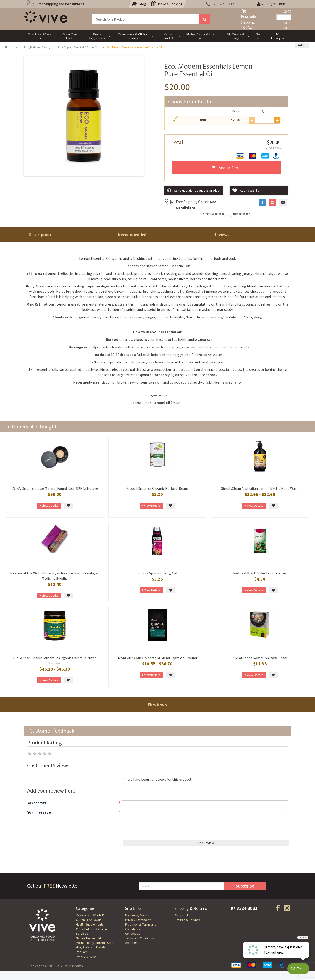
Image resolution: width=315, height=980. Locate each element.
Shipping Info (183, 915)
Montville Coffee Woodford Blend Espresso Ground (157, 658)
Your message (39, 812)
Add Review (206, 843)
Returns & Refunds (187, 920)
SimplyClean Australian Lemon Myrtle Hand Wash (260, 488)
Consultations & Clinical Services (92, 931)
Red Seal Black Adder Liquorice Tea (260, 573)
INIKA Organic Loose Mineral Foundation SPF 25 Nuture (55, 488)
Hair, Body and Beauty (37, 47)
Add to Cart (225, 168)
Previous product (213, 214)
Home (11, 47)
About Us (131, 943)
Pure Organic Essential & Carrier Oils (79, 47)
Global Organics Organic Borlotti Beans (157, 488)
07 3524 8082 (220, 4)
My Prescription (87, 956)
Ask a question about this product (194, 191)
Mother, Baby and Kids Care (95, 943)
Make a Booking (167, 4)
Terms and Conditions (140, 938)
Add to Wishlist (246, 191)
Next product (242, 214)
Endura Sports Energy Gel (157, 573)
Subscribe (245, 886)
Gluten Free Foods (89, 920)
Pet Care (82, 952)
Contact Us (133, 934)
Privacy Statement (138, 920)
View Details (49, 506)
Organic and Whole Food (93, 915)
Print (302, 45)
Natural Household (88, 938)
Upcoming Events (137, 915)
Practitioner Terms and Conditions (141, 927)
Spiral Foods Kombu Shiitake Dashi (260, 658)
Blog (139, 4)
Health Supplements (90, 924)
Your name (36, 803)
